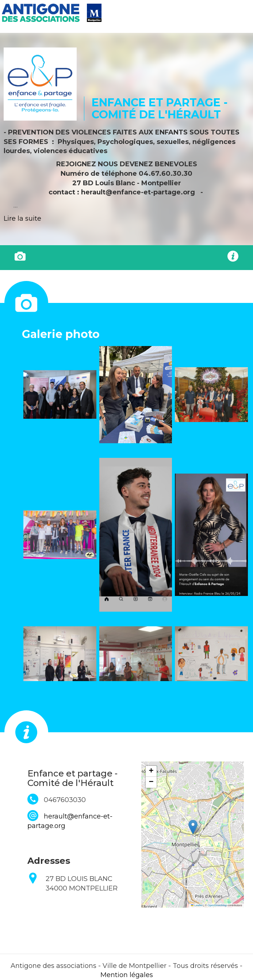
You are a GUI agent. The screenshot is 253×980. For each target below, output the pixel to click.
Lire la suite (22, 219)
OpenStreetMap (217, 905)
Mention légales (127, 975)
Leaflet (197, 905)
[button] (60, 394)
